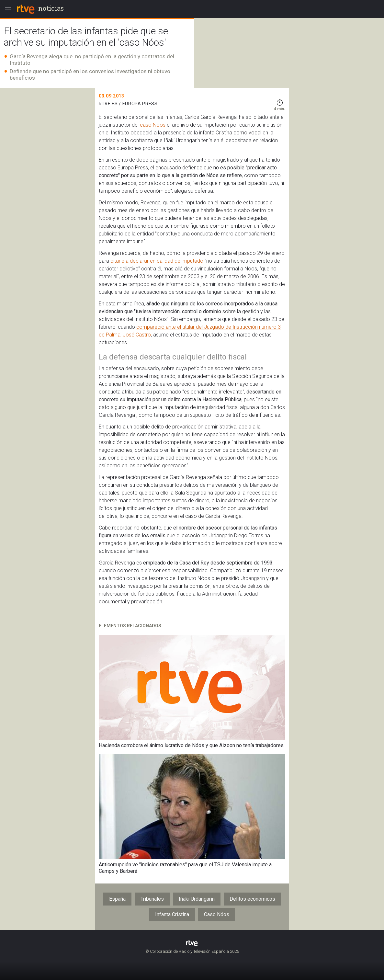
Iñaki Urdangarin (197, 899)
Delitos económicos (252, 899)
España (117, 899)
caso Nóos (153, 125)
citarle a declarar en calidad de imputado (157, 261)
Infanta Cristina (172, 914)
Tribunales (152, 899)
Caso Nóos (217, 914)
